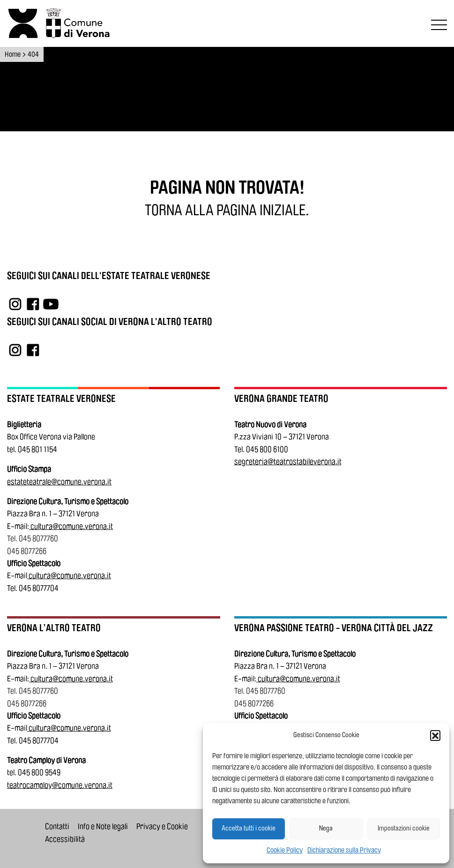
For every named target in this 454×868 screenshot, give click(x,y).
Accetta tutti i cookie (249, 828)
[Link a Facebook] (33, 304)
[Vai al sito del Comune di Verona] (80, 23)
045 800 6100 (267, 449)
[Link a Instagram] (15, 304)
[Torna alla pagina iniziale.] (227, 211)
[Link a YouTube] (51, 304)
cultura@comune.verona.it (72, 526)
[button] (435, 735)
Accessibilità (65, 839)
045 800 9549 (39, 773)
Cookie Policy (285, 850)
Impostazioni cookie (404, 828)
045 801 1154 (37, 449)
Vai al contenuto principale (10, 2)
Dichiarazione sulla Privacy (344, 850)
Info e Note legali (103, 826)
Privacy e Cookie (162, 826)
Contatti (57, 826)
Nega (326, 828)
